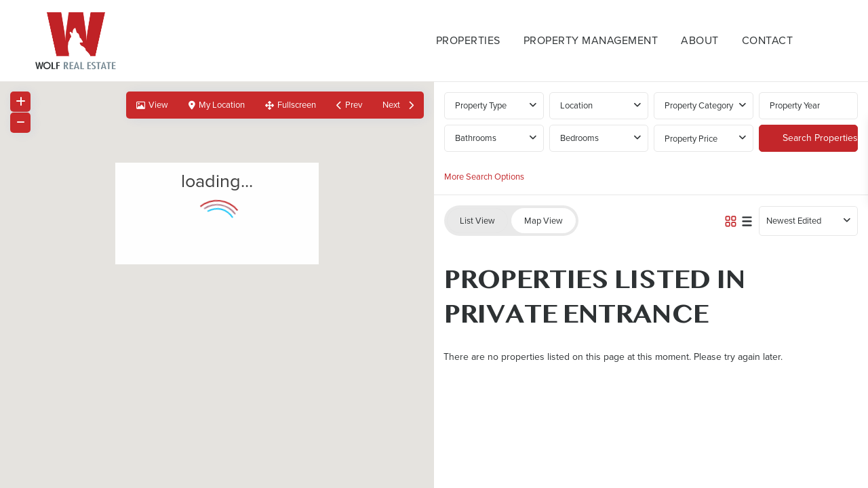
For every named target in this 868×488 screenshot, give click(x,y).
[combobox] (599, 106)
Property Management (591, 40)
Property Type (481, 105)
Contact (768, 40)
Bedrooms (579, 138)
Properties (468, 40)
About (700, 40)
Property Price (691, 139)
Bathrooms (476, 138)
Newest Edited (794, 221)
